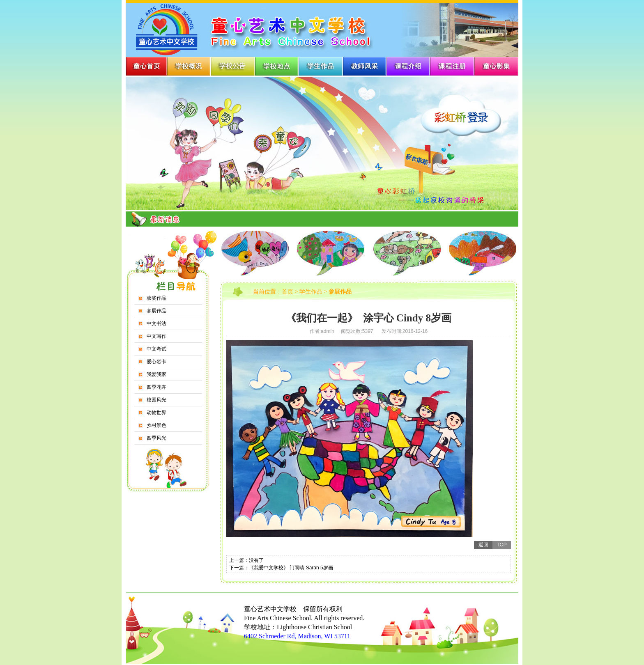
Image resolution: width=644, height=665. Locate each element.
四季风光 (156, 438)
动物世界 (156, 413)
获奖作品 (156, 298)
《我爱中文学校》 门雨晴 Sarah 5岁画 (291, 568)
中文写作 (156, 336)
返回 (483, 545)
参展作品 (156, 311)
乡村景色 (156, 425)
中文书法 (156, 323)
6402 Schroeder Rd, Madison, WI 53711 (297, 636)
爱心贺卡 (156, 362)
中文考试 (156, 349)
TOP (501, 545)
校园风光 (156, 400)
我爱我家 (156, 374)
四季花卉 (156, 387)
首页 (287, 292)
